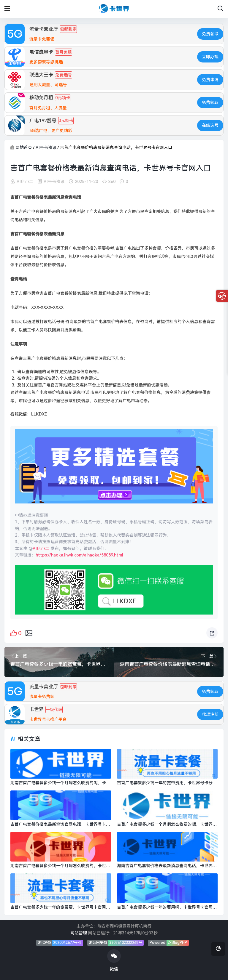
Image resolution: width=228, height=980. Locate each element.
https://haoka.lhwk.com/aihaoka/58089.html (79, 555)
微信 (114, 960)
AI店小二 (25, 181)
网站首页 (24, 147)
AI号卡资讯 (46, 147)
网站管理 (79, 933)
